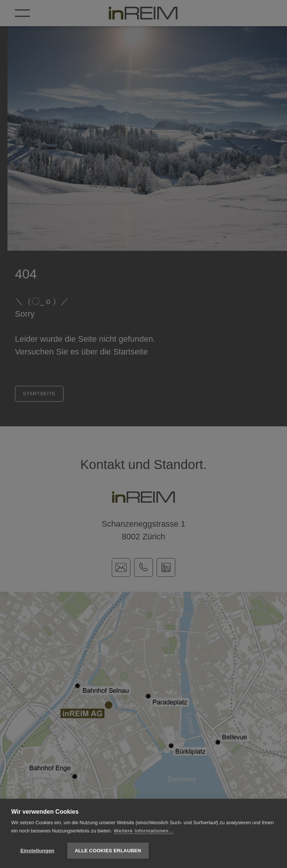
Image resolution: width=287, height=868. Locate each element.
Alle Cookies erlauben (108, 851)
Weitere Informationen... (144, 831)
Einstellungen (37, 851)
